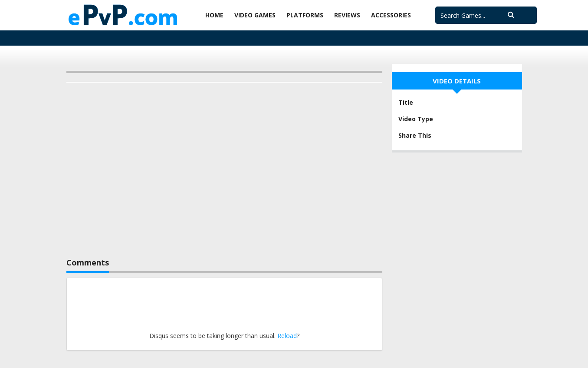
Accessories (391, 15)
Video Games (255, 15)
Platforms (305, 15)
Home (214, 15)
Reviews (347, 15)
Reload (287, 336)
